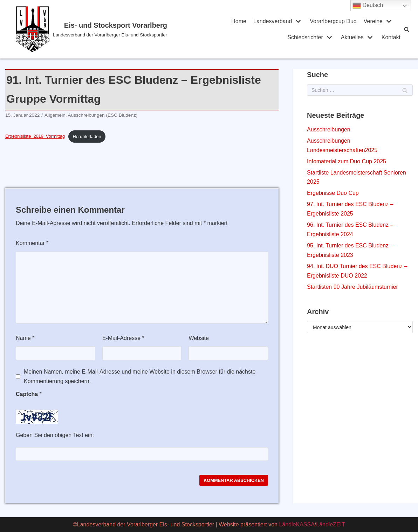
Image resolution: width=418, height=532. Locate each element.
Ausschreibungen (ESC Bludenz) (103, 115)
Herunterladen (87, 137)
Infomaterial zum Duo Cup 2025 (347, 161)
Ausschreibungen (329, 129)
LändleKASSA (297, 524)
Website (199, 338)
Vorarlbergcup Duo (333, 21)
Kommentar (32, 243)
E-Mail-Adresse (123, 338)
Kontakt (391, 37)
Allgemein (55, 115)
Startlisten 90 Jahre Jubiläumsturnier (352, 287)
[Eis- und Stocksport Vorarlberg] (92, 29)
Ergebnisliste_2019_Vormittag (35, 137)
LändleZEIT (331, 524)
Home (239, 21)
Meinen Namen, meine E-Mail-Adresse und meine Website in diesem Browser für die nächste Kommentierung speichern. (140, 376)
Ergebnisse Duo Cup (333, 193)
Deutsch (368, 6)
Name (25, 338)
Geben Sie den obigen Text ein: (55, 435)
